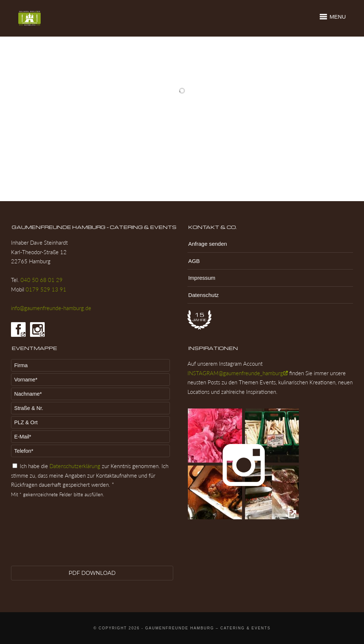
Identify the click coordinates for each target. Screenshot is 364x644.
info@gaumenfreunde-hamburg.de (51, 308)
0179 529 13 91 (46, 289)
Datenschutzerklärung (75, 466)
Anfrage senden (208, 244)
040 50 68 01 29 (42, 280)
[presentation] (41, 537)
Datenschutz (203, 295)
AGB (194, 261)
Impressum (202, 278)
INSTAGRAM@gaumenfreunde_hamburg (235, 373)
